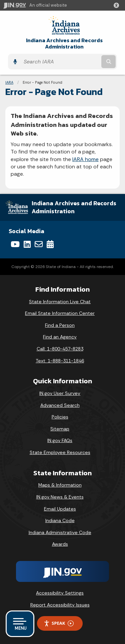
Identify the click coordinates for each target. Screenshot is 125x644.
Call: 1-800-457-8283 (60, 349)
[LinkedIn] (27, 244)
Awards (60, 544)
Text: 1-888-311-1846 (60, 361)
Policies (60, 417)
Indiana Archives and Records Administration (64, 44)
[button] (118, 5)
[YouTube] (15, 244)
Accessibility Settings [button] (60, 593)
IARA (9, 82)
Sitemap (60, 429)
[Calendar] (50, 244)
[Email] (39, 244)
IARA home (85, 159)
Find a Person (60, 325)
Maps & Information (60, 485)
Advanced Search (60, 405)
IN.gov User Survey (60, 393)
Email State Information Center (60, 313)
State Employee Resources (60, 452)
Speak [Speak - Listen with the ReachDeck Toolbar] (59, 623)
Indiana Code (60, 520)
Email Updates (60, 509)
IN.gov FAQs (60, 440)
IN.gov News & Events (60, 497)
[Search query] (60, 62)
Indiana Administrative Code (60, 532)
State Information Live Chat (60, 302)
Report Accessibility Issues (60, 605)
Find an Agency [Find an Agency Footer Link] (60, 337)
